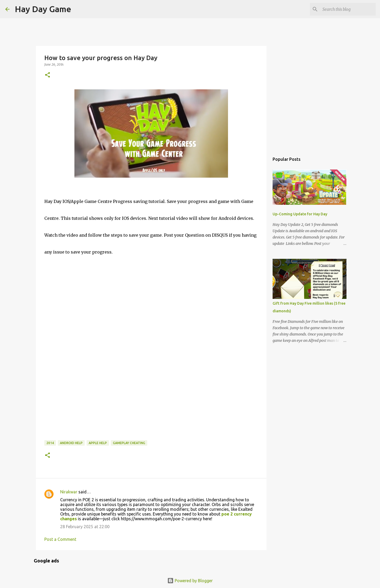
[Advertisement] (84, 404)
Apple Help (98, 443)
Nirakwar (69, 492)
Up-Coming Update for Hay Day (300, 214)
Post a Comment (60, 539)
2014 (50, 443)
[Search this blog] (348, 9)
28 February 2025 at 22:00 (85, 527)
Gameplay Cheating (129, 443)
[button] (47, 75)
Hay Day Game (43, 9)
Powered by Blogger (190, 581)
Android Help (71, 443)
